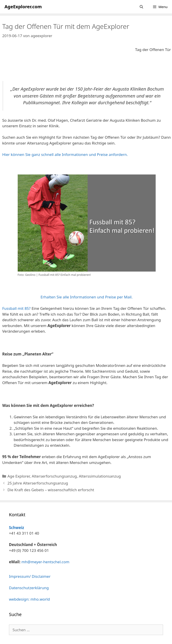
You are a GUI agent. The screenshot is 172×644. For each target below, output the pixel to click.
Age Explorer (18, 476)
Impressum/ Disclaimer (30, 576)
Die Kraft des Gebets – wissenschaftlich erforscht (51, 490)
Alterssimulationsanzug (100, 476)
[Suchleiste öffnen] (141, 7)
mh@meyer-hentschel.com (45, 562)
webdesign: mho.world (29, 599)
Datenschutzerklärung (29, 588)
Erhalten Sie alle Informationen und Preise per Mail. (87, 297)
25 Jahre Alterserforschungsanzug (38, 483)
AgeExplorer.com (23, 7)
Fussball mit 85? (16, 308)
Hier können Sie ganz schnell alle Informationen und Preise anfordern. (65, 154)
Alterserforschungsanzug (54, 476)
